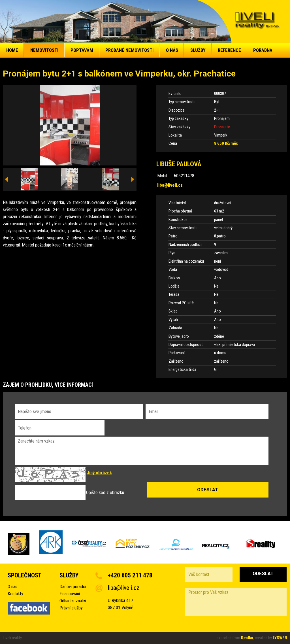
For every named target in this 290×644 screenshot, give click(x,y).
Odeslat (263, 574)
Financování (70, 594)
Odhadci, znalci (73, 601)
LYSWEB (280, 638)
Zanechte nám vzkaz (142, 451)
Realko (247, 638)
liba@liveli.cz (170, 185)
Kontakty (15, 594)
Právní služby (71, 608)
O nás (12, 587)
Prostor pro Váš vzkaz (236, 602)
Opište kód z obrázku (105, 493)
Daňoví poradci (73, 587)
